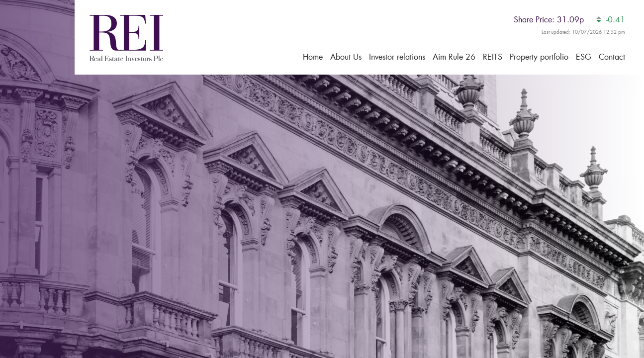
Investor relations (397, 56)
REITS (493, 56)
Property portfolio (539, 56)
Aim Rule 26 (454, 56)
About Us (346, 56)
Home (313, 56)
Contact (612, 56)
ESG (584, 56)
